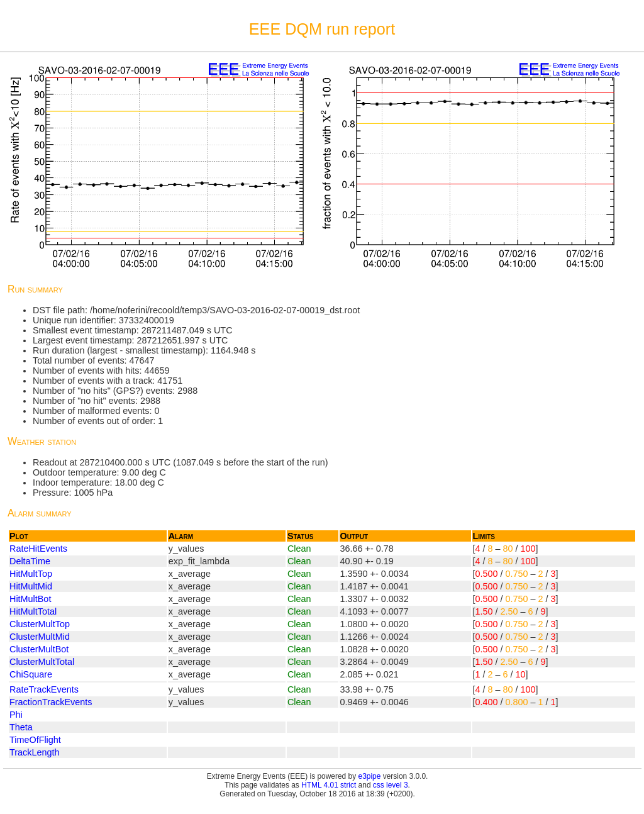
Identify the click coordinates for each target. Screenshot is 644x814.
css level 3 (391, 785)
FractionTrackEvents (51, 702)
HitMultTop (31, 574)
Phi (16, 715)
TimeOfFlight (35, 740)
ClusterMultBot (39, 649)
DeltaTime (30, 561)
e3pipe (370, 776)
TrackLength (34, 752)
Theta (21, 727)
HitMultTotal (33, 611)
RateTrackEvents (44, 689)
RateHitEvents (38, 549)
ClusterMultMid (40, 637)
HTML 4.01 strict (329, 785)
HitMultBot (30, 599)
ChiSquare (31, 674)
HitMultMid (31, 586)
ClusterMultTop (40, 624)
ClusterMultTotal (42, 662)
